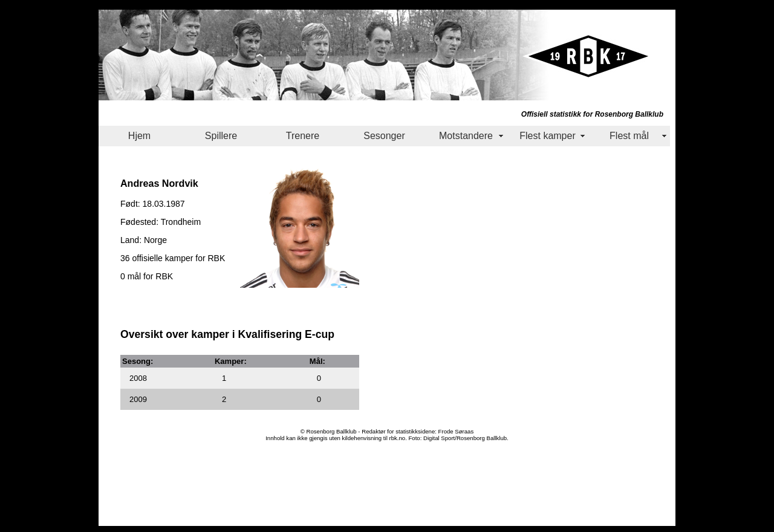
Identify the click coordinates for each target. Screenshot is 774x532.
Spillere (221, 136)
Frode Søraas (456, 431)
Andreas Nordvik (159, 183)
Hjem (139, 136)
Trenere (303, 136)
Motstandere (466, 136)
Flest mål (629, 136)
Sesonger (384, 136)
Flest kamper (547, 136)
